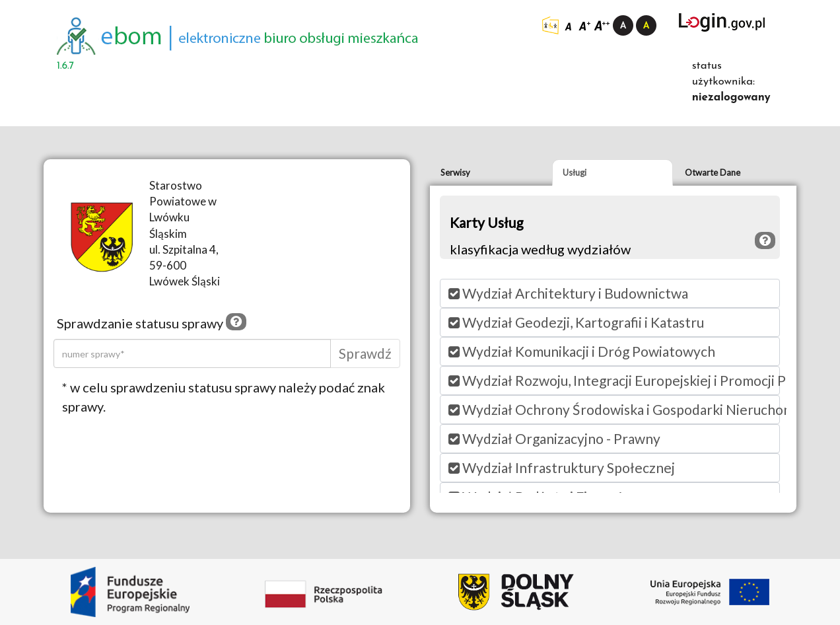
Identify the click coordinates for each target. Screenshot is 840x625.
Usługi (575, 172)
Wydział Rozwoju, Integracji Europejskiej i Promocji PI (614, 380)
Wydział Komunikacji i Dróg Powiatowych (582, 351)
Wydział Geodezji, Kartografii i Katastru (576, 322)
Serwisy (455, 172)
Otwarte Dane (713, 172)
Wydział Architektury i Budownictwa (568, 293)
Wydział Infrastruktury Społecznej (562, 467)
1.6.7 (65, 66)
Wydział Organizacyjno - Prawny (554, 438)
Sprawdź (365, 353)
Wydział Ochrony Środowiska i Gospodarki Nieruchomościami (614, 409)
